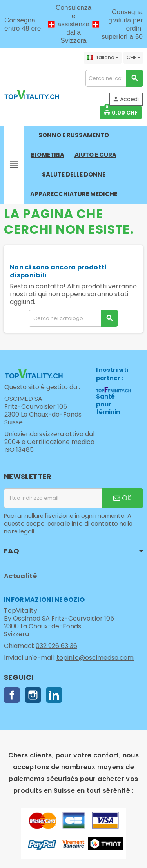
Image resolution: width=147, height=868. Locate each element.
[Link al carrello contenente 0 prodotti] (121, 113)
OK (122, 498)
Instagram (33, 695)
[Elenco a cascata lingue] (103, 58)
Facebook (12, 695)
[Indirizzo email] (53, 498)
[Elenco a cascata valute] (133, 58)
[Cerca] (114, 78)
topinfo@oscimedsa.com (95, 658)
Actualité (20, 576)
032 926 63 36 (56, 646)
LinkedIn (54, 695)
